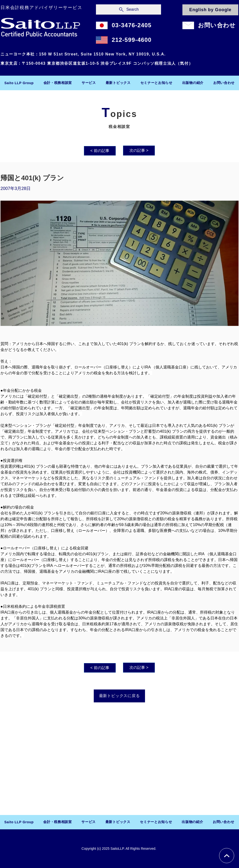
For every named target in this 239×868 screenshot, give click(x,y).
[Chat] (227, 856)
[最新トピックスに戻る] (119, 696)
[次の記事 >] (139, 151)
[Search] (128, 9)
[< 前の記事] (100, 151)
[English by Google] (210, 10)
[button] (58, 83)
